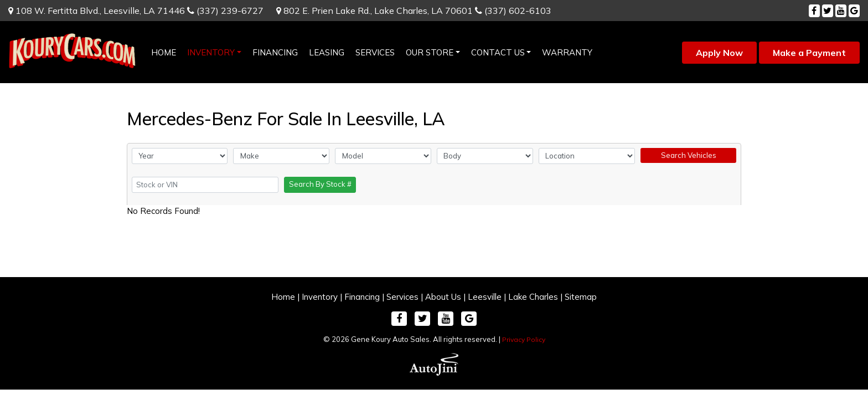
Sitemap (581, 297)
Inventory (320, 297)
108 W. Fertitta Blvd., (97, 11)
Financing (362, 297)
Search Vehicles (689, 155)
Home (283, 297)
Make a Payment (809, 53)
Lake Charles (533, 297)
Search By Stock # (320, 184)
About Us (443, 297)
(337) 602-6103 (513, 11)
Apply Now (719, 53)
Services (402, 297)
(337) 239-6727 (225, 11)
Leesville (485, 297)
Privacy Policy (524, 339)
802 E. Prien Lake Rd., (374, 11)
